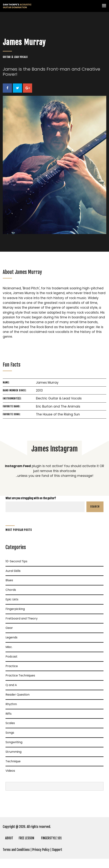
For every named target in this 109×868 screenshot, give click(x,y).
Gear (9, 628)
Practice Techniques (20, 675)
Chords (11, 590)
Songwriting (14, 742)
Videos (10, 771)
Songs (10, 733)
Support (57, 850)
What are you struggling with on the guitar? (31, 498)
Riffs (9, 714)
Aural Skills (13, 571)
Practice (12, 666)
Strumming (13, 752)
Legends (11, 637)
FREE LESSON (26, 838)
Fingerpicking (15, 609)
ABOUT (9, 838)
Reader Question (18, 695)
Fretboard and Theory (22, 618)
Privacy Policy (41, 850)
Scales (10, 723)
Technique (13, 761)
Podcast (11, 657)
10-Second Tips (16, 561)
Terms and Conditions (16, 850)
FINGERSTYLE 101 (51, 838)
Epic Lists (12, 599)
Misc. (9, 647)
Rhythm (11, 704)
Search (95, 507)
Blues (9, 580)
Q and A (11, 685)
